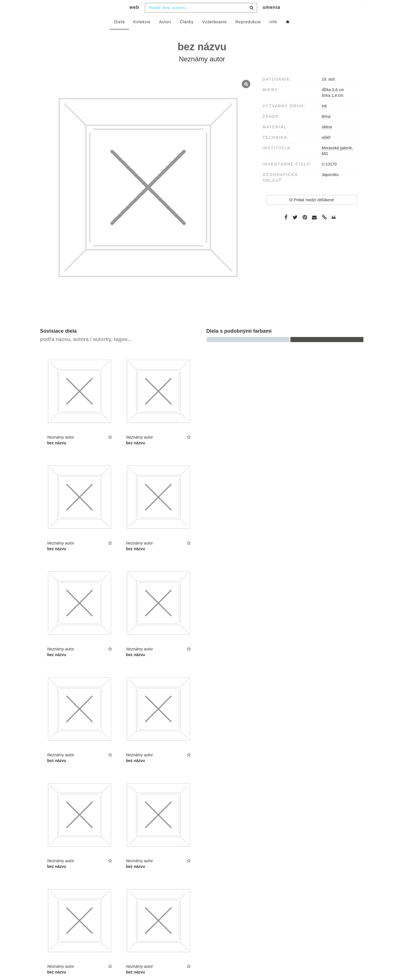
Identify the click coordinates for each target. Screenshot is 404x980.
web (134, 19)
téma (326, 128)
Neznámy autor (202, 70)
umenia (271, 19)
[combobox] (201, 19)
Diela (119, 33)
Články (187, 33)
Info (273, 33)
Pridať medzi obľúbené (312, 211)
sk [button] (362, 9)
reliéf (326, 149)
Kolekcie (142, 33)
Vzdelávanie (214, 33)
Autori (165, 33)
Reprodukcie (248, 33)
